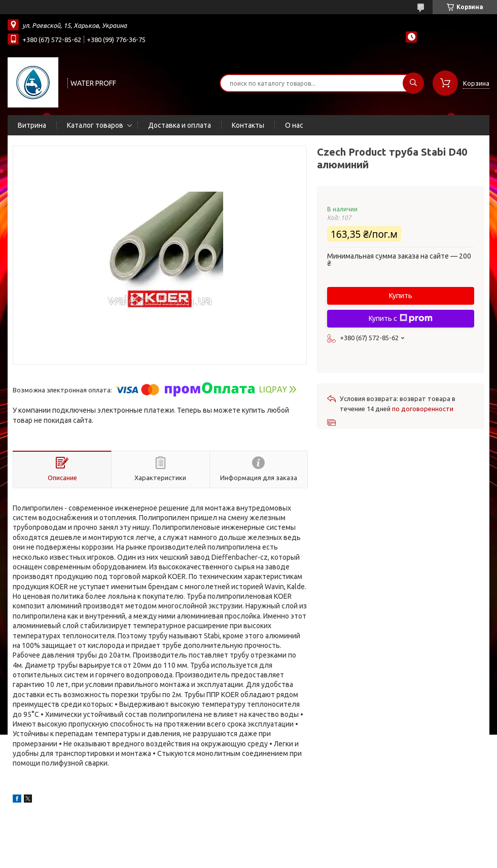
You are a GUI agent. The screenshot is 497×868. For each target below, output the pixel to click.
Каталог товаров (95, 125)
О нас (294, 125)
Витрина (32, 125)
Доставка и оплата (180, 125)
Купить (401, 296)
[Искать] (413, 83)
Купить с (401, 318)
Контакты (248, 125)
